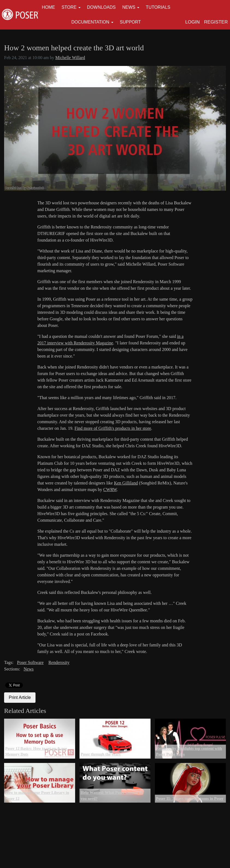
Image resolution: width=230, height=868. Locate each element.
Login (192, 22)
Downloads (101, 7)
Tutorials (158, 7)
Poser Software (30, 662)
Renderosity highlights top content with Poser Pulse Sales (189, 751)
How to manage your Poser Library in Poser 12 (37, 796)
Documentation (90, 22)
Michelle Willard (70, 58)
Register (216, 22)
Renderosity (59, 662)
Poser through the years (101, 754)
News (129, 7)
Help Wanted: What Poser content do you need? (112, 796)
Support (130, 22)
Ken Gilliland (126, 483)
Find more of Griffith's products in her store (113, 428)
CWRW (110, 490)
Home (48, 7)
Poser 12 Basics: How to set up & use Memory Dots (36, 751)
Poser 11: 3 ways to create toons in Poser (190, 799)
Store (69, 7)
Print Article (20, 697)
